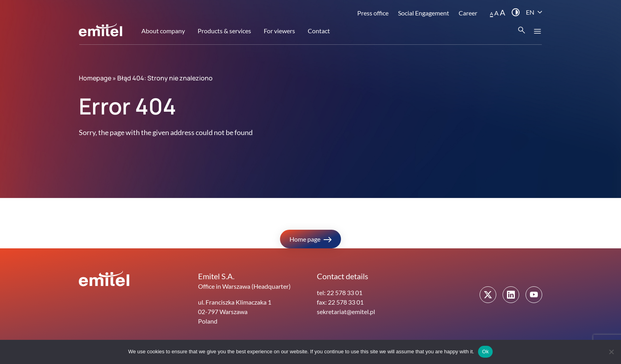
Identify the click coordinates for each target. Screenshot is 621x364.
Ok (485, 352)
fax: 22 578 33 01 (340, 302)
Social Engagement (424, 13)
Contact (319, 31)
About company (163, 31)
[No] (611, 352)
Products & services (224, 31)
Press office (373, 13)
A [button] (491, 14)
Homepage (95, 78)
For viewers (279, 31)
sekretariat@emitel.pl (346, 312)
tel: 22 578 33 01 (340, 293)
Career (468, 13)
